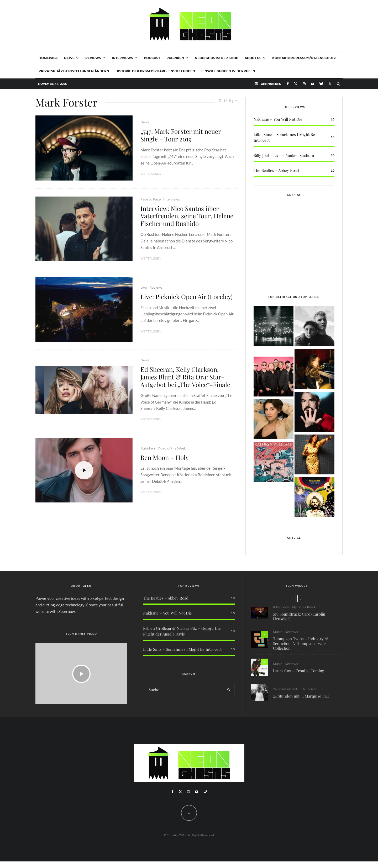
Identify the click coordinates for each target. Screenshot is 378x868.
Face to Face (151, 199)
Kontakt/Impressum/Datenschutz (304, 58)
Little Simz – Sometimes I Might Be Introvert (182, 649)
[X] (296, 84)
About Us (253, 58)
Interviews (122, 58)
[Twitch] (205, 792)
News (69, 58)
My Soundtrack (304, 610)
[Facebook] (288, 84)
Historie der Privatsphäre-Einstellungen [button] (155, 71)
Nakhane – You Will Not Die (278, 119)
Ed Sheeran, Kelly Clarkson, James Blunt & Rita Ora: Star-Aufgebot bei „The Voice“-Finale (185, 377)
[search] (229, 690)
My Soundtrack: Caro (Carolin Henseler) (299, 619)
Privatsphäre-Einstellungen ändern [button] (74, 71)
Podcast (152, 58)
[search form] (183, 690)
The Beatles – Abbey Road (276, 170)
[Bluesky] (321, 84)
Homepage (48, 58)
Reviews (93, 58)
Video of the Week (172, 448)
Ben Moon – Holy (165, 457)
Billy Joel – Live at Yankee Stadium (284, 155)
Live (144, 287)
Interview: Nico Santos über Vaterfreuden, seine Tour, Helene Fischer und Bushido (187, 216)
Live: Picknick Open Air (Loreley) (187, 297)
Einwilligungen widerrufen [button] (228, 71)
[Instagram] (304, 84)
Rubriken (175, 58)
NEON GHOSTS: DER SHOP (217, 58)
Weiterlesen (151, 174)
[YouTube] (313, 84)
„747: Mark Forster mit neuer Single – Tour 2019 (181, 135)
